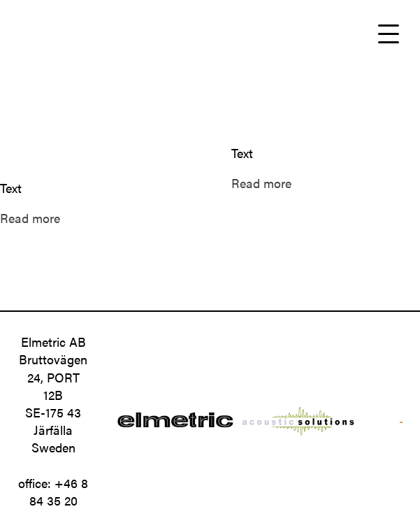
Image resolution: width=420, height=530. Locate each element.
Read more (30, 218)
